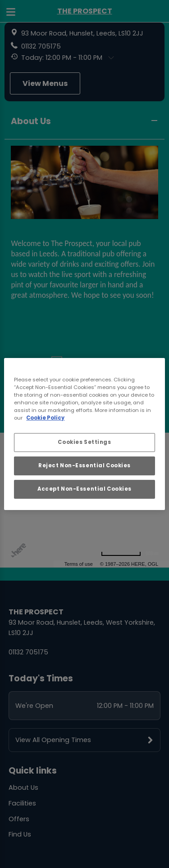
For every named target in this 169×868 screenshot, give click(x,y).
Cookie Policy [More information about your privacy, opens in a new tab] (45, 418)
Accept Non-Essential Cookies (84, 489)
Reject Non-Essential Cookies (84, 465)
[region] (84, 434)
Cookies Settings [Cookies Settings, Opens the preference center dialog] (84, 442)
